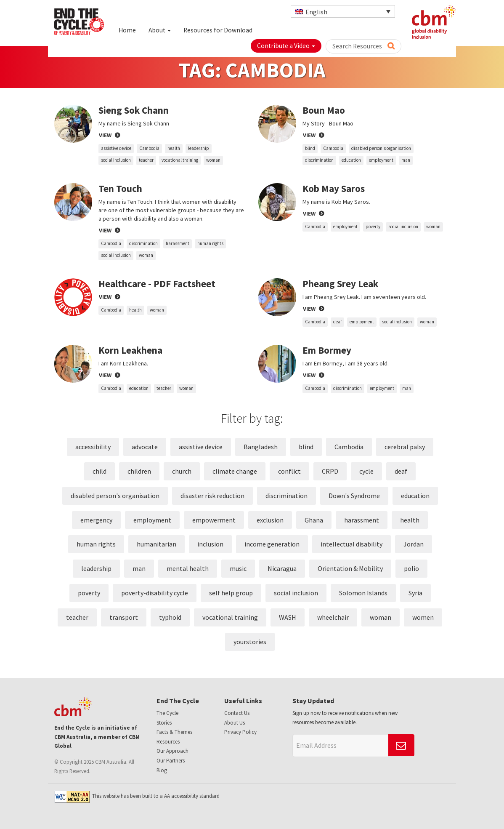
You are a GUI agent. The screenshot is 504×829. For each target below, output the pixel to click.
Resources (168, 742)
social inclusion (116, 160)
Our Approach (172, 751)
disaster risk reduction (212, 496)
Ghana (314, 520)
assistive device (116, 148)
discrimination (319, 160)
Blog (162, 770)
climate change (235, 471)
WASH (288, 617)
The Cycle (167, 713)
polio (411, 568)
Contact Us (237, 713)
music (238, 568)
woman (213, 160)
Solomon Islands (363, 593)
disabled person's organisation (381, 148)
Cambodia (149, 148)
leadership (199, 148)
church (182, 471)
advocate (145, 447)
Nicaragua (282, 568)
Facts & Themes (174, 732)
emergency (96, 520)
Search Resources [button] (363, 46)
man (406, 160)
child (99, 471)
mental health (188, 568)
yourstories (250, 642)
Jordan (414, 544)
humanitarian (157, 544)
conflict (289, 471)
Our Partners (171, 761)
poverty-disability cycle (155, 593)
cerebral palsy (405, 447)
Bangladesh (261, 447)
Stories (164, 723)
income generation (272, 544)
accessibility (93, 447)
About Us (235, 723)
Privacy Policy (240, 732)
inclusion (210, 544)
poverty (373, 227)
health (174, 148)
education (351, 160)
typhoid (170, 617)
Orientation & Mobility (350, 568)
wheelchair (333, 617)
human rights (210, 243)
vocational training (180, 160)
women (423, 617)
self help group (231, 593)
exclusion (270, 520)
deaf (337, 322)
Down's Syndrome (354, 496)
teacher (146, 160)
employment (381, 160)
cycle (366, 471)
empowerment (214, 520)
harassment (178, 243)
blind (310, 148)
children (139, 471)
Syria (415, 593)
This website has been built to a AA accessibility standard (137, 796)
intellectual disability (351, 544)
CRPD (330, 471)
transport (124, 617)
